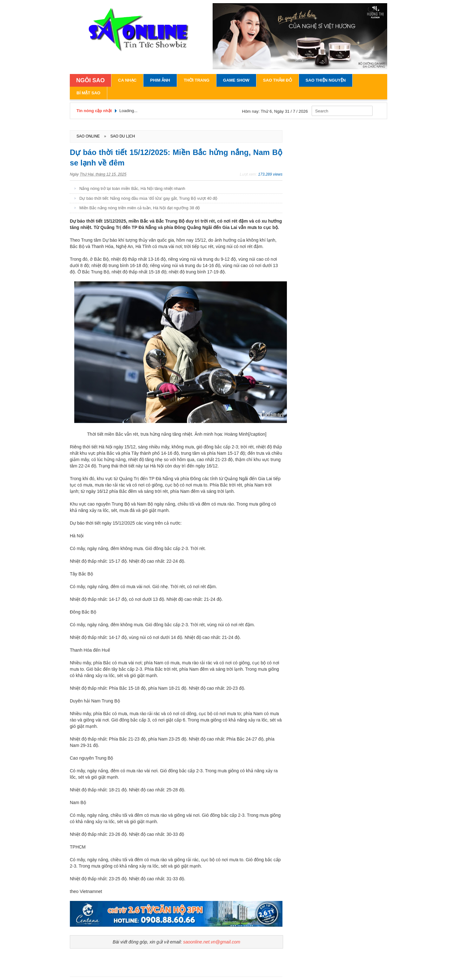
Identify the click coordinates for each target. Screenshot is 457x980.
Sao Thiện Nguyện (326, 80)
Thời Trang (197, 80)
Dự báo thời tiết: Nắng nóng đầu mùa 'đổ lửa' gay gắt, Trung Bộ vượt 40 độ (148, 198)
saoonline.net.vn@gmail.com (212, 942)
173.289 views (270, 174)
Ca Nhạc (127, 80)
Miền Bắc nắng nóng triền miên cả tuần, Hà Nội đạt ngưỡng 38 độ (140, 208)
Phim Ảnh (160, 80)
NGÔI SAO (90, 80)
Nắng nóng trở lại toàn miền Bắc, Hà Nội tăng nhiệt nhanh (132, 188)
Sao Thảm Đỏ (278, 80)
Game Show (236, 80)
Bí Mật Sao (88, 93)
